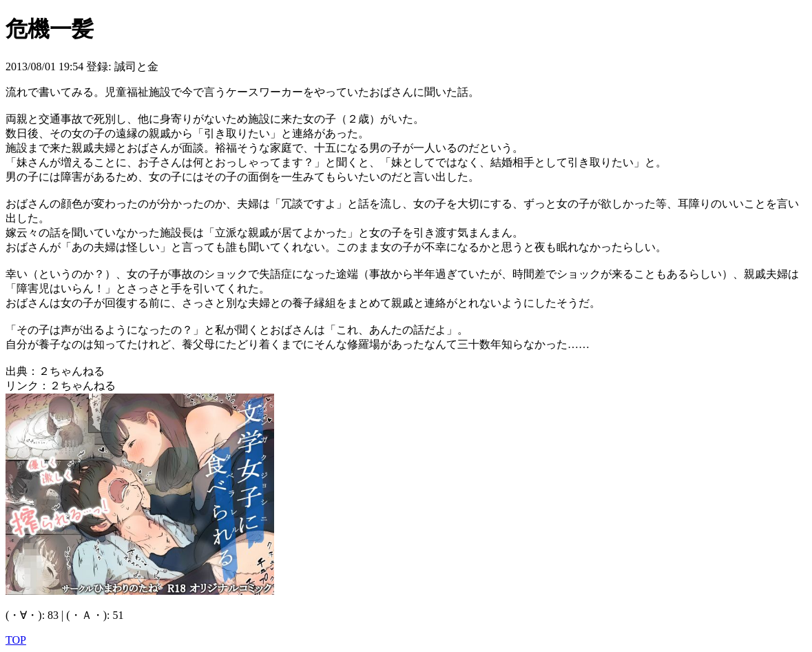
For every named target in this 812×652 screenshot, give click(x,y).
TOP (16, 640)
